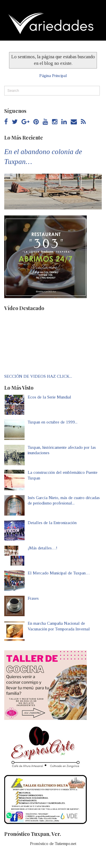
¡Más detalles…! (43, 548)
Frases (33, 598)
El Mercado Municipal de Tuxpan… (59, 573)
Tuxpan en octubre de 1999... (53, 422)
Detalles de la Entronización (52, 523)
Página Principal (53, 76)
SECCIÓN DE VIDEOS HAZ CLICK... (38, 376)
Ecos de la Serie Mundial (49, 397)
